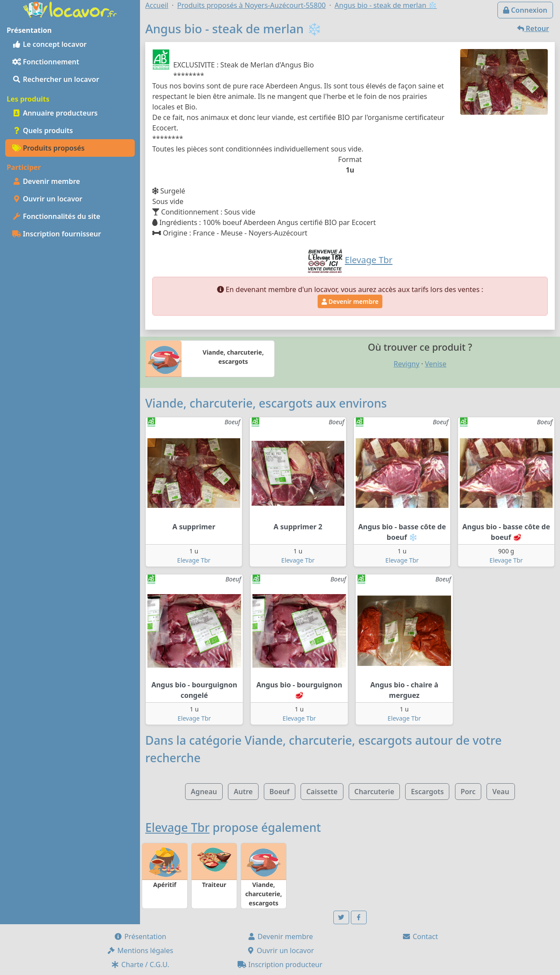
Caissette (322, 792)
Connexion (525, 10)
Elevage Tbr (194, 560)
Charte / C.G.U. (140, 964)
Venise (436, 364)
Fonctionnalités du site (56, 216)
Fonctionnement (46, 62)
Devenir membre (46, 181)
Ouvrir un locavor (47, 199)
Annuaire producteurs (55, 113)
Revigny (407, 364)
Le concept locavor (49, 44)
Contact (420, 936)
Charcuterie (374, 792)
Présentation (140, 936)
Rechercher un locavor (56, 79)
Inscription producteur (280, 964)
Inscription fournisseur (57, 234)
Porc (468, 792)
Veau (501, 792)
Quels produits (43, 130)
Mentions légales (140, 950)
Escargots (427, 792)
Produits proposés (48, 148)
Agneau (204, 792)
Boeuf (280, 792)
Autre (243, 792)
